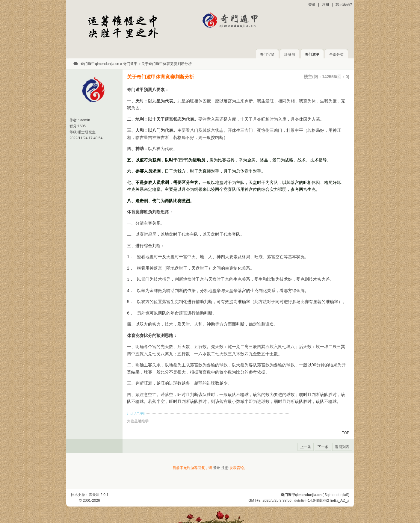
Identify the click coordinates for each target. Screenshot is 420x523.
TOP (346, 433)
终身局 (290, 55)
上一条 (306, 447)
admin (85, 120)
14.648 (314, 501)
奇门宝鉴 (267, 55)
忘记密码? (344, 4)
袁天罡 (94, 495)
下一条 (323, 447)
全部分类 (336, 55)
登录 (312, 4)
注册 (326, 4)
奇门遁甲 (312, 55)
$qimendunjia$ (336, 495)
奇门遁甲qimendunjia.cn (100, 64)
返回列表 (342, 447)
